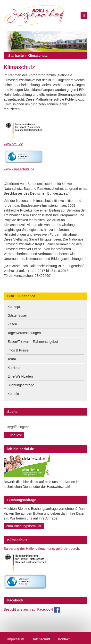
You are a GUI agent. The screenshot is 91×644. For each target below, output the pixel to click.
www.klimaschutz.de (19, 169)
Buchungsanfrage (21, 385)
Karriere (14, 368)
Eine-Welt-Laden (20, 376)
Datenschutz (41, 639)
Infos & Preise (18, 350)
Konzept (14, 307)
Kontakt (13, 394)
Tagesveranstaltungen (24, 333)
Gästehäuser (17, 315)
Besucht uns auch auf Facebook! (28, 609)
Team (12, 359)
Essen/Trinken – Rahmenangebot (33, 342)
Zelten (12, 324)
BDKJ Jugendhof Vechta (34, 16)
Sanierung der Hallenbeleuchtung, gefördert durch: (42, 549)
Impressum (16, 639)
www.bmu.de (13, 144)
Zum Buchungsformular (24, 526)
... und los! (14, 435)
